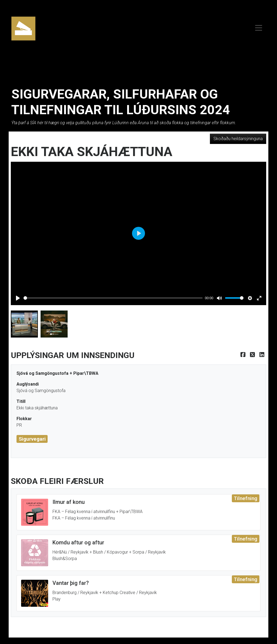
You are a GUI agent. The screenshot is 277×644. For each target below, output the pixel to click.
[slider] (113, 298)
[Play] (18, 298)
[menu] (259, 27)
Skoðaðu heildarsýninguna (238, 139)
